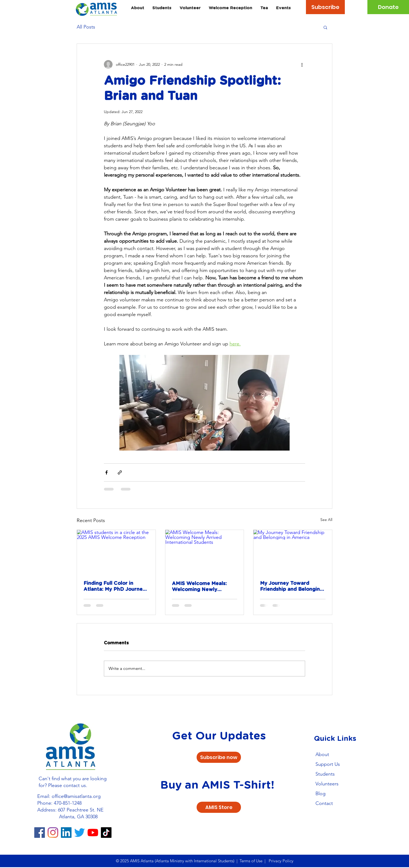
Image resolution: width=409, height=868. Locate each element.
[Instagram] (53, 833)
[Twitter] (80, 833)
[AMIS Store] (219, 807)
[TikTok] (106, 833)
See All (326, 520)
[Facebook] (40, 833)
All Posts (86, 27)
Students (325, 774)
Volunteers (327, 784)
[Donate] (388, 7)
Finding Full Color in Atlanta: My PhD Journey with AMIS (114, 587)
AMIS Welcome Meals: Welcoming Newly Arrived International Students (199, 587)
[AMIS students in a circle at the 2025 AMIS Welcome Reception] (116, 552)
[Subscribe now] (219, 757)
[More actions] (302, 64)
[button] (325, 27)
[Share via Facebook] (106, 472)
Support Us (328, 764)
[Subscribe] (325, 7)
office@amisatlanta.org (76, 796)
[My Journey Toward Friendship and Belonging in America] (293, 552)
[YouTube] (93, 833)
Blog (320, 794)
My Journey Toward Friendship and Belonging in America (292, 587)
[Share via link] (120, 472)
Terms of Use (251, 861)
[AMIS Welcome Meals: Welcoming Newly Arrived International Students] (205, 552)
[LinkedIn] (66, 833)
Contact (324, 803)
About (322, 754)
